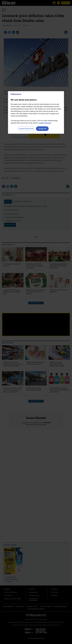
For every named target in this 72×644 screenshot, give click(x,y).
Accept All (42, 129)
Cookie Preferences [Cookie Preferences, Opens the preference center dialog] (26, 129)
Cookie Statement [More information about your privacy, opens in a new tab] (45, 123)
